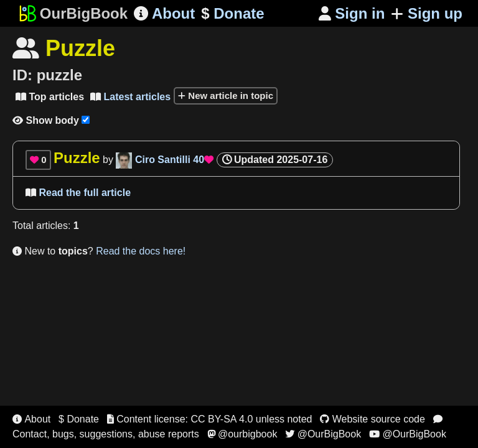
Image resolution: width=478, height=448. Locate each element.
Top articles (50, 97)
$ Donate (79, 419)
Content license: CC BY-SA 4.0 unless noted (210, 419)
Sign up (427, 13)
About (164, 13)
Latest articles (130, 97)
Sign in (352, 13)
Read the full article (78, 193)
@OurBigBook (323, 434)
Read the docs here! (141, 251)
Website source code (373, 419)
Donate (232, 14)
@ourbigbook (242, 434)
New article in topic (226, 96)
